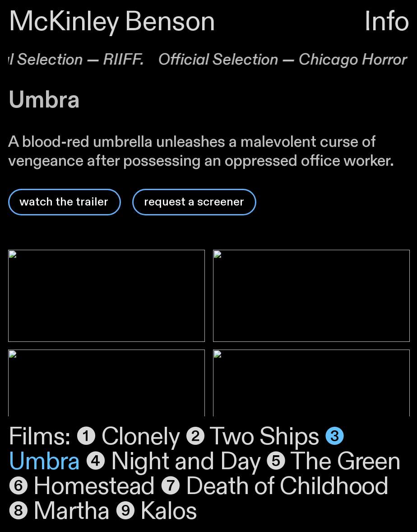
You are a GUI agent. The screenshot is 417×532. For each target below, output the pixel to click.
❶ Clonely (128, 437)
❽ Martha (62, 511)
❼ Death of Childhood (274, 487)
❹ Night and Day (176, 462)
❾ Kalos (156, 511)
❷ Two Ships (255, 437)
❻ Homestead (84, 487)
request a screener (194, 202)
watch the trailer (64, 202)
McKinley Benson (112, 22)
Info (386, 22)
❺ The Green (333, 462)
